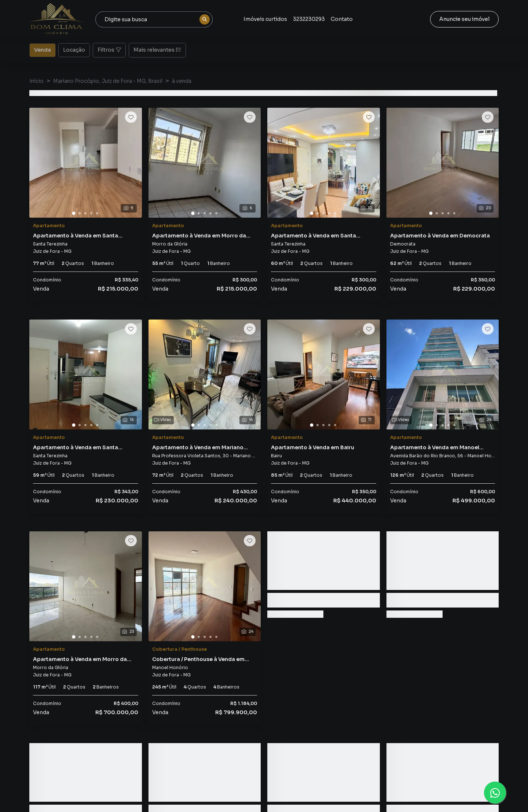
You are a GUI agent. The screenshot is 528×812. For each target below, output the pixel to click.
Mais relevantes (157, 50)
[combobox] (154, 19)
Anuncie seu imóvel (464, 19)
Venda (43, 49)
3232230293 (309, 19)
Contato (342, 19)
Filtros (109, 50)
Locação (74, 49)
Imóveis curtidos (265, 19)
